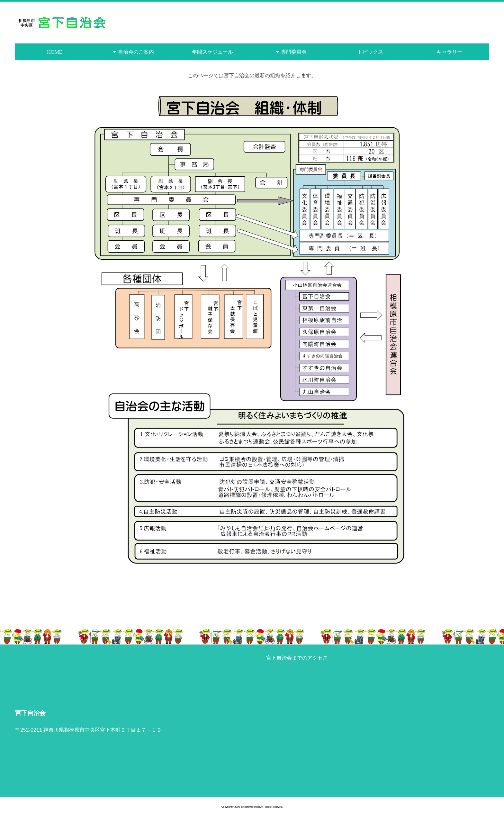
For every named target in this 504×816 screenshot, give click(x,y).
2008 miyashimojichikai (247, 807)
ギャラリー (449, 52)
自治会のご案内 (136, 52)
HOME (54, 52)
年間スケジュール (212, 52)
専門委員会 (294, 52)
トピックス (370, 52)
